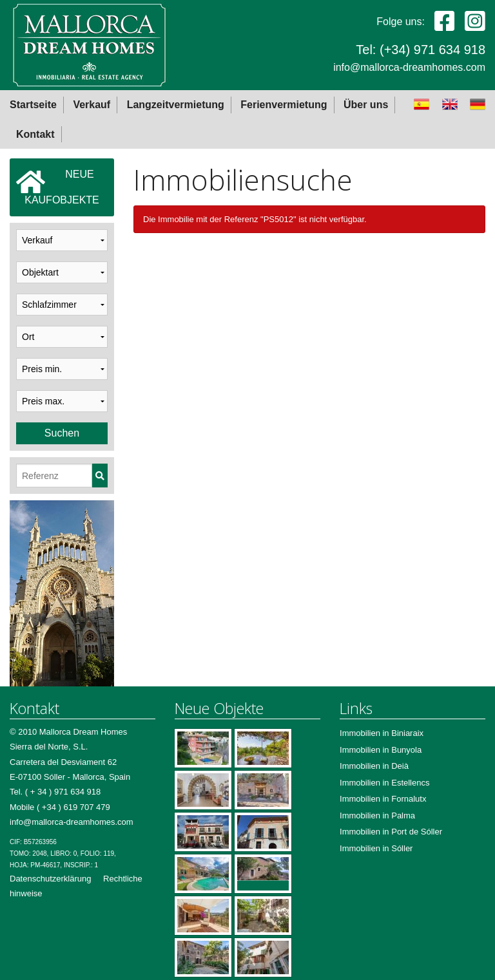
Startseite (33, 105)
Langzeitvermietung (176, 105)
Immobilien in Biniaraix (382, 733)
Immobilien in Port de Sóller (391, 832)
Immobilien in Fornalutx (383, 799)
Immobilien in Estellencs (384, 783)
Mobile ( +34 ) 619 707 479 (60, 807)
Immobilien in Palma (377, 815)
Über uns (366, 105)
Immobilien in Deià (374, 766)
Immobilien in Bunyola (381, 750)
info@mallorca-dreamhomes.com (409, 67)
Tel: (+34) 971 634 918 (421, 50)
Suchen (62, 433)
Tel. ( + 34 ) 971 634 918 (55, 792)
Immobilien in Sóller (376, 848)
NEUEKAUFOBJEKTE (58, 187)
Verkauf (92, 105)
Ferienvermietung (284, 105)
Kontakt (35, 134)
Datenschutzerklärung (50, 879)
